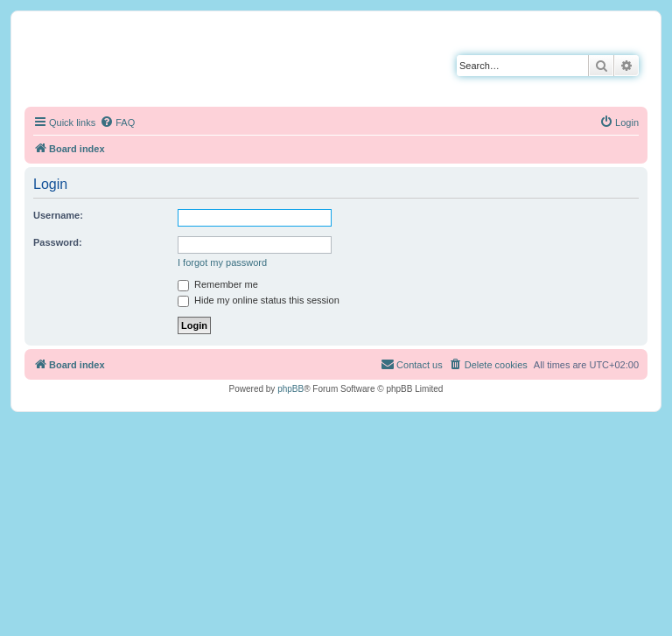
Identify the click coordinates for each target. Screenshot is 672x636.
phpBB (290, 389)
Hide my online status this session (259, 300)
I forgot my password (222, 262)
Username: (58, 215)
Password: (58, 242)
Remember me (218, 284)
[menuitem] (117, 122)
